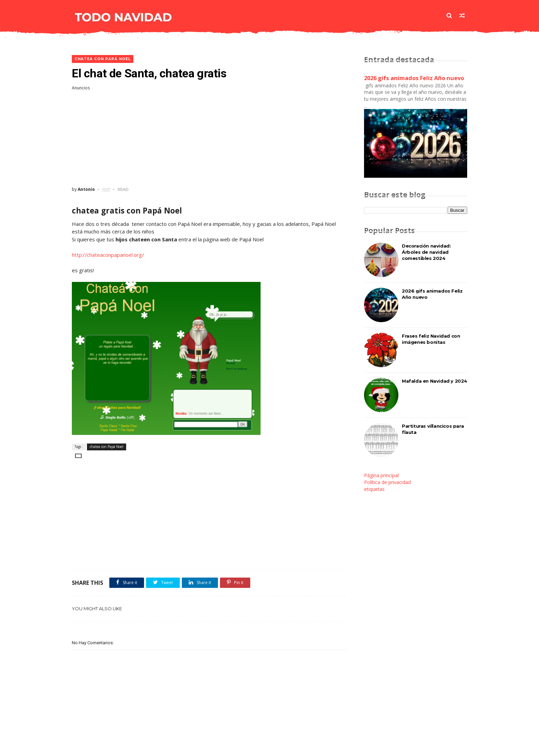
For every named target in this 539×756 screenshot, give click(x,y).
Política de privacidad (387, 482)
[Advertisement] (209, 139)
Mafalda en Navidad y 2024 (434, 381)
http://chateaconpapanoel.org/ (108, 255)
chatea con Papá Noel (103, 59)
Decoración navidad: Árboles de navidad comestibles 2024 (426, 252)
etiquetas (374, 489)
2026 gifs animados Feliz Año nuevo (414, 78)
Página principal (381, 475)
